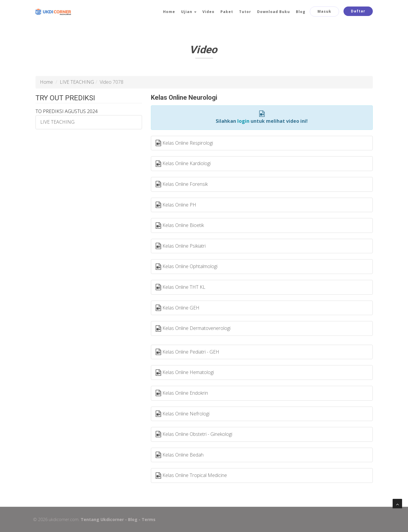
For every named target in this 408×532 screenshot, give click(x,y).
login (243, 121)
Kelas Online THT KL (180, 287)
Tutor (245, 12)
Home (169, 12)
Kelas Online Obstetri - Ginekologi (194, 434)
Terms (146, 519)
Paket (227, 12)
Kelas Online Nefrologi (183, 414)
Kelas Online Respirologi (184, 143)
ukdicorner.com (61, 519)
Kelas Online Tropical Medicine (191, 475)
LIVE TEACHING (77, 82)
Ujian (189, 12)
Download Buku (274, 12)
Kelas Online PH (176, 205)
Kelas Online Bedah (180, 455)
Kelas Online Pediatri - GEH (187, 352)
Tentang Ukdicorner (100, 519)
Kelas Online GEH (178, 308)
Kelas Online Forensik (182, 184)
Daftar (358, 11)
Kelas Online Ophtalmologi (187, 267)
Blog (301, 12)
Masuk (324, 11)
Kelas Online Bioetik (180, 225)
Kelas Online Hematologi (185, 373)
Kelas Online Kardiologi (183, 164)
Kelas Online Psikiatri (181, 246)
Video (208, 12)
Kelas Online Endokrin (182, 393)
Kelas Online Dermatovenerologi (193, 328)
